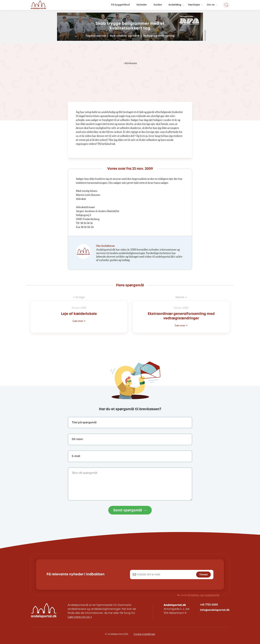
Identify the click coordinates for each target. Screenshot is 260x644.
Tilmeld (203, 575)
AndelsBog (175, 5)
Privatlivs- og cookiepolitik (204, 595)
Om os (211, 5)
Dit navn (77, 439)
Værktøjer (194, 5)
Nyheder (142, 5)
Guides (158, 5)
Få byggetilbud (120, 5)
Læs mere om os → (80, 617)
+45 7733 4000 (209, 605)
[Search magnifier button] (226, 5)
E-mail (76, 456)
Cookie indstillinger (144, 634)
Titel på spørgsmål (84, 423)
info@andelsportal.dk (215, 610)
